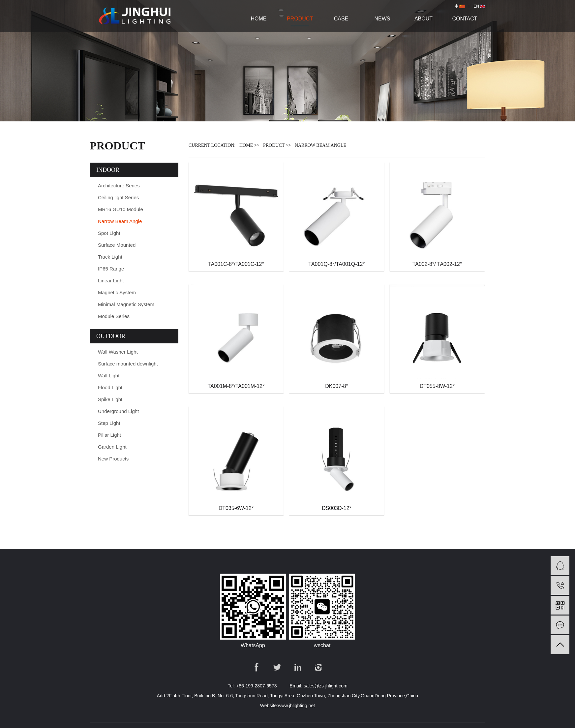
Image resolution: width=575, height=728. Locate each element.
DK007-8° (337, 386)
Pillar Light (109, 435)
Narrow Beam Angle (120, 221)
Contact (465, 19)
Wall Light (109, 376)
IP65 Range (111, 269)
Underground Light (118, 411)
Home (259, 19)
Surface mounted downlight (128, 364)
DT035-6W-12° (236, 508)
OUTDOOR (111, 336)
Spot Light (109, 233)
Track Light (110, 257)
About (424, 19)
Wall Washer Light (118, 352)
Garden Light (112, 447)
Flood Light (110, 387)
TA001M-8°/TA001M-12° (236, 386)
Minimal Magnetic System (126, 304)
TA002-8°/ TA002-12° (437, 264)
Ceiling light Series (118, 197)
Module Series (114, 316)
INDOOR (108, 170)
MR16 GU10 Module (121, 209)
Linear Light (111, 281)
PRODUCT (274, 145)
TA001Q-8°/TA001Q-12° (336, 264)
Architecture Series (119, 186)
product (300, 19)
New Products (113, 459)
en (476, 6)
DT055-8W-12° (437, 386)
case (341, 19)
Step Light (109, 423)
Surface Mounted (117, 245)
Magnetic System (117, 292)
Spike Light (110, 399)
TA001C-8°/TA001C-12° (236, 264)
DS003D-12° (337, 508)
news (382, 19)
